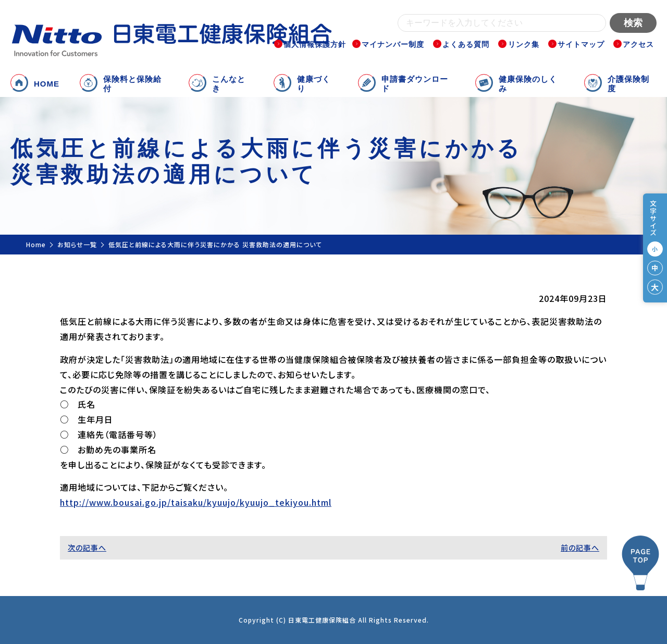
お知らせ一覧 (77, 244)
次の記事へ (87, 548)
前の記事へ (580, 548)
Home (36, 244)
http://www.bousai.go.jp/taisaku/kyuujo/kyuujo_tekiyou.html (196, 502)
